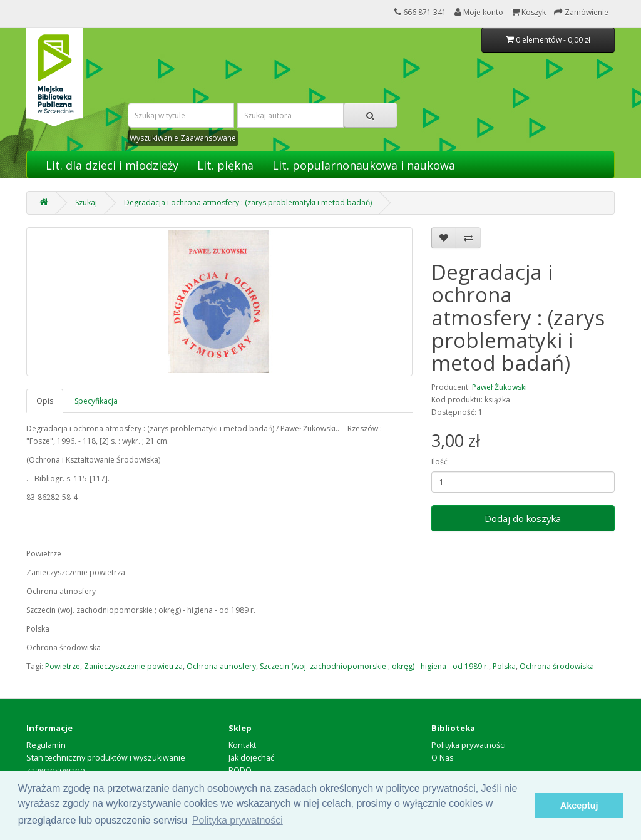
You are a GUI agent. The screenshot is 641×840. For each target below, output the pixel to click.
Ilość (439, 462)
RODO (240, 770)
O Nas (443, 758)
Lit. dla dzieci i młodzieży (112, 165)
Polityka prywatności (469, 745)
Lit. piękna (225, 165)
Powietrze (63, 666)
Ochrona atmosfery (221, 666)
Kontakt (242, 745)
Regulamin (46, 745)
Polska (504, 666)
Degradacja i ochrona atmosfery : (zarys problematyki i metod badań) (248, 202)
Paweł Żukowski (500, 387)
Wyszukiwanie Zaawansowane (183, 138)
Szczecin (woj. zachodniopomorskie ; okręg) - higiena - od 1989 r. (374, 666)
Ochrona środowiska (557, 666)
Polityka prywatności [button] (238, 820)
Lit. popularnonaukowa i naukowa (364, 165)
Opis (45, 401)
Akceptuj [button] (579, 806)
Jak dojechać (251, 758)
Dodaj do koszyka (523, 518)
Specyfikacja (96, 401)
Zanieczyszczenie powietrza (133, 666)
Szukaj (86, 202)
